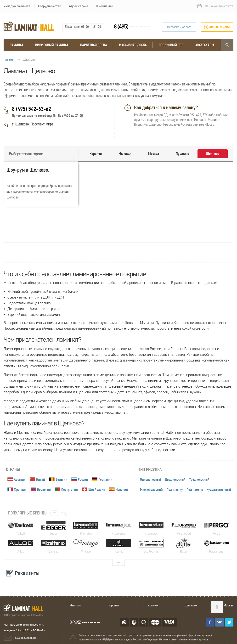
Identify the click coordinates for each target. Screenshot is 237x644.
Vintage (86, 546)
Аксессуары (205, 45)
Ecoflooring (151, 546)
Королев (96, 154)
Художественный (219, 490)
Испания (122, 490)
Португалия (70, 490)
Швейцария (97, 490)
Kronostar (151, 528)
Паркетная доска (94, 45)
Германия (105, 480)
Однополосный (151, 480)
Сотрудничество (50, 6)
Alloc (21, 546)
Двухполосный (175, 480)
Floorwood (184, 528)
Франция (20, 490)
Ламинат (16, 45)
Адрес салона (79, 6)
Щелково (213, 154)
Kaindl (119, 546)
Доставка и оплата (179, 27)
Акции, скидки (219, 27)
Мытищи (125, 154)
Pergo (216, 528)
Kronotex (86, 528)
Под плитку (175, 490)
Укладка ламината (17, 6)
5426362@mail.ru (25, 638)
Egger (53, 528)
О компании (104, 6)
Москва (154, 154)
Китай (41, 480)
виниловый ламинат (52, 45)
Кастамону (216, 546)
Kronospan (119, 528)
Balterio (53, 546)
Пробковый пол (171, 45)
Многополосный (151, 490)
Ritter (184, 546)
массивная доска (133, 45)
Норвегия (44, 490)
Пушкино (182, 154)
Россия (83, 480)
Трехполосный (199, 480)
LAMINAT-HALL (26, 608)
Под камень (195, 490)
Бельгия (61, 480)
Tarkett (21, 528)
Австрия (20, 480)
